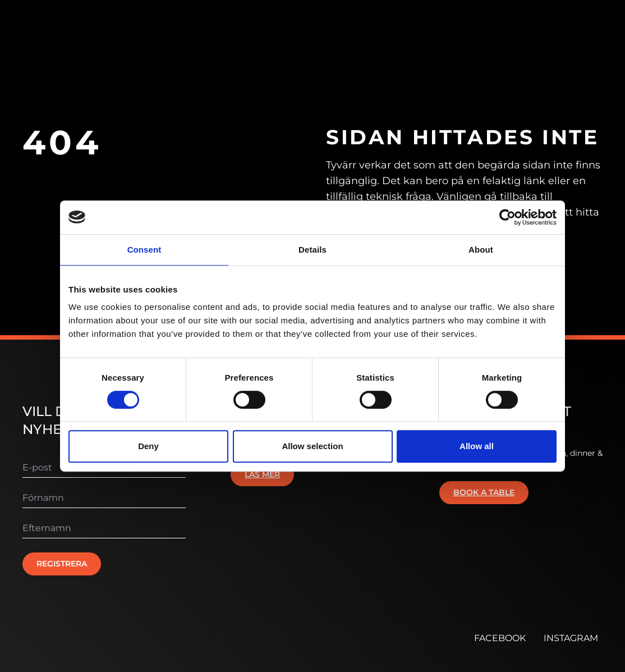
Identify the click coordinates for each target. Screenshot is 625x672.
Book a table (484, 492)
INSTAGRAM (571, 638)
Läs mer (262, 474)
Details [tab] (312, 250)
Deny (148, 446)
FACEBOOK (500, 638)
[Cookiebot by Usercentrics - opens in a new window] (507, 217)
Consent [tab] (144, 250)
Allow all (477, 446)
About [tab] (481, 250)
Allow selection (312, 446)
